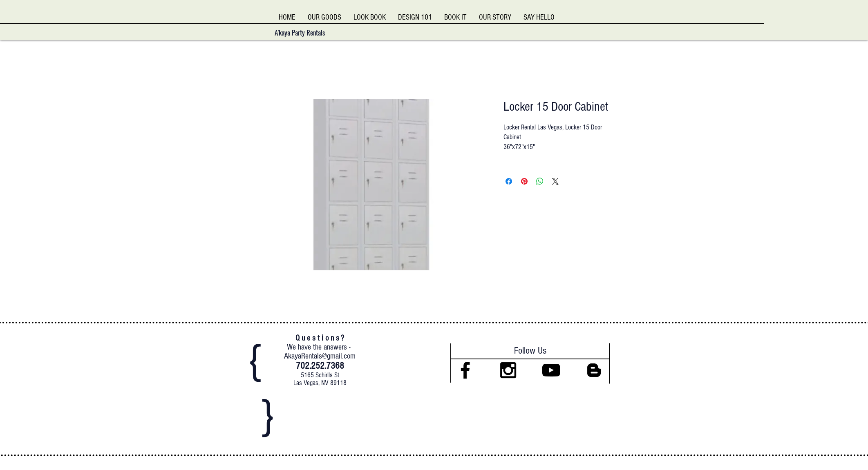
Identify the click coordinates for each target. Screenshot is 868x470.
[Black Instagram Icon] (508, 370)
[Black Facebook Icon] (465, 370)
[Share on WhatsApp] (540, 181)
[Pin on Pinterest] (524, 181)
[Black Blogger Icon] (594, 370)
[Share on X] (555, 181)
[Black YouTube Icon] (551, 370)
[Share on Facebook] (509, 181)
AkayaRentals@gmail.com (320, 356)
